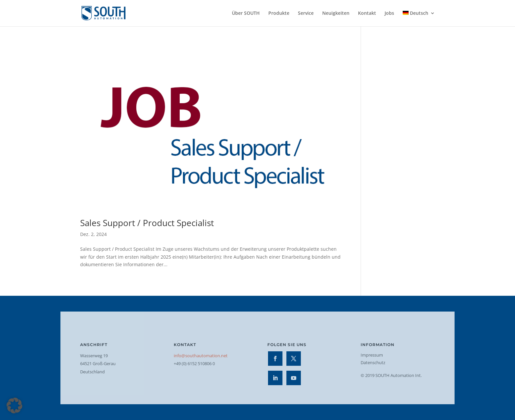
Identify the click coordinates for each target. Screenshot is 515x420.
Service (306, 13)
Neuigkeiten (336, 13)
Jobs (389, 13)
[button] (14, 406)
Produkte (279, 13)
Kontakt (367, 13)
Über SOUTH (246, 13)
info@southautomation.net (201, 356)
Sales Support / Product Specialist (147, 223)
